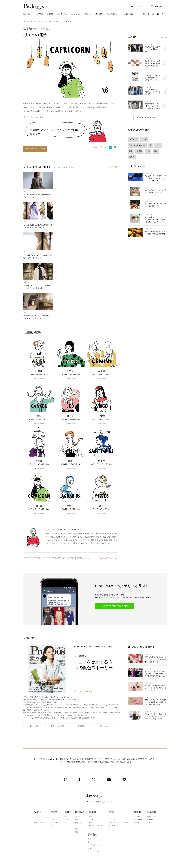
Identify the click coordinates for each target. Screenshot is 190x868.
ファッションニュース (137, 145)
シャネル (112, 826)
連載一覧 (150, 820)
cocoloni (114, 558)
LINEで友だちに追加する (115, 606)
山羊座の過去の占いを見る (35, 149)
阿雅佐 (107, 558)
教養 (90, 823)
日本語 (139, 151)
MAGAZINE (151, 812)
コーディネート (39, 817)
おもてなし (79, 823)
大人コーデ (133, 139)
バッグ (144, 139)
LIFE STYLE (79, 812)
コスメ (53, 820)
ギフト (78, 817)
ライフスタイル (93, 851)
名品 (90, 839)
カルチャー (92, 848)
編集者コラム (151, 817)
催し (67, 817)
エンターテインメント (96, 826)
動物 (77, 820)
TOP (25, 22)
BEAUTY (54, 812)
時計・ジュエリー (40, 823)
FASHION (37, 812)
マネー (91, 820)
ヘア (53, 826)
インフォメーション (95, 845)
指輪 (156, 151)
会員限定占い (137, 823)
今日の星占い (137, 817)
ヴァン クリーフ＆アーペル (118, 823)
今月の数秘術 (137, 820)
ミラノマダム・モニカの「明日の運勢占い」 (46, 22)
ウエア (36, 820)
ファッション (93, 842)
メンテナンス (56, 823)
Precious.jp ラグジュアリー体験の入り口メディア (95, 802)
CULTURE (92, 812)
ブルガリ (112, 817)
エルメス (112, 820)
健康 (77, 832)
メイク (53, 817)
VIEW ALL (113, 167)
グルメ (68, 820)
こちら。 (67, 697)
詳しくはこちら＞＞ (83, 692)
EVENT (68, 812)
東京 (131, 151)
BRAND (112, 812)
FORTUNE (137, 812)
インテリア (79, 826)
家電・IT (78, 829)
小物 (148, 151)
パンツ (158, 145)
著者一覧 (150, 823)
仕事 (90, 817)
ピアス (132, 157)
